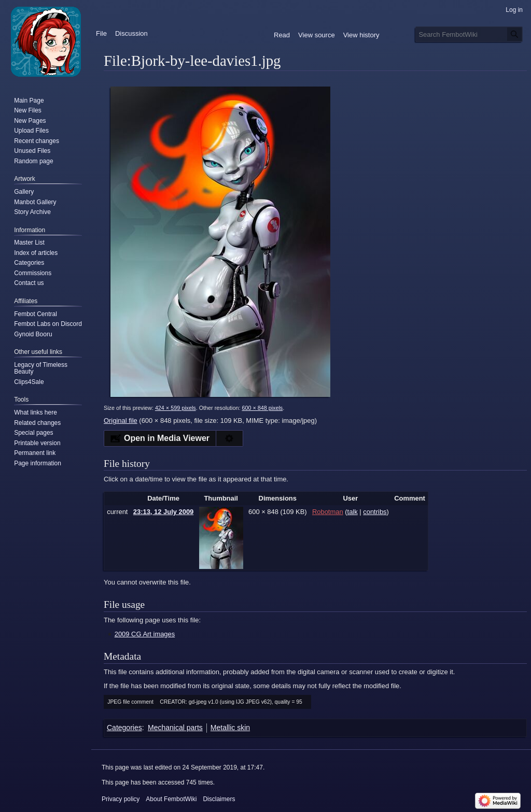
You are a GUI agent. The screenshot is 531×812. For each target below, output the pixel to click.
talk (353, 512)
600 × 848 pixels (262, 408)
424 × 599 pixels (176, 408)
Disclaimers (219, 799)
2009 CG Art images (145, 634)
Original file (121, 421)
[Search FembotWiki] (469, 34)
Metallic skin (230, 728)
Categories (124, 728)
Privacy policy (121, 799)
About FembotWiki (171, 799)
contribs (375, 512)
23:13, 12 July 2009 (164, 512)
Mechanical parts (175, 728)
